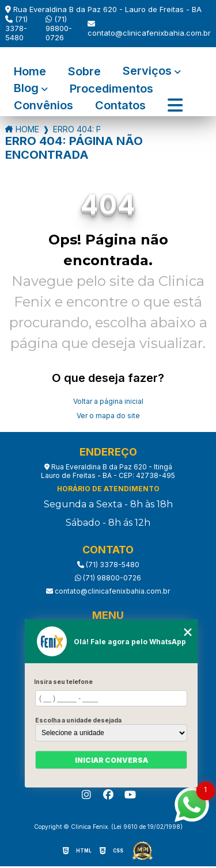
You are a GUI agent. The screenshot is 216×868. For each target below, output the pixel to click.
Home (30, 72)
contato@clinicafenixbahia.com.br (149, 29)
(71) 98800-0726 (59, 28)
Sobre (84, 72)
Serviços (147, 72)
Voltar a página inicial (108, 401)
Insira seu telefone (63, 682)
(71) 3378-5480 (16, 28)
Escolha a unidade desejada (78, 720)
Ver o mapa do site (108, 416)
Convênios (43, 106)
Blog (26, 89)
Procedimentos (111, 89)
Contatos (120, 106)
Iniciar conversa (111, 760)
